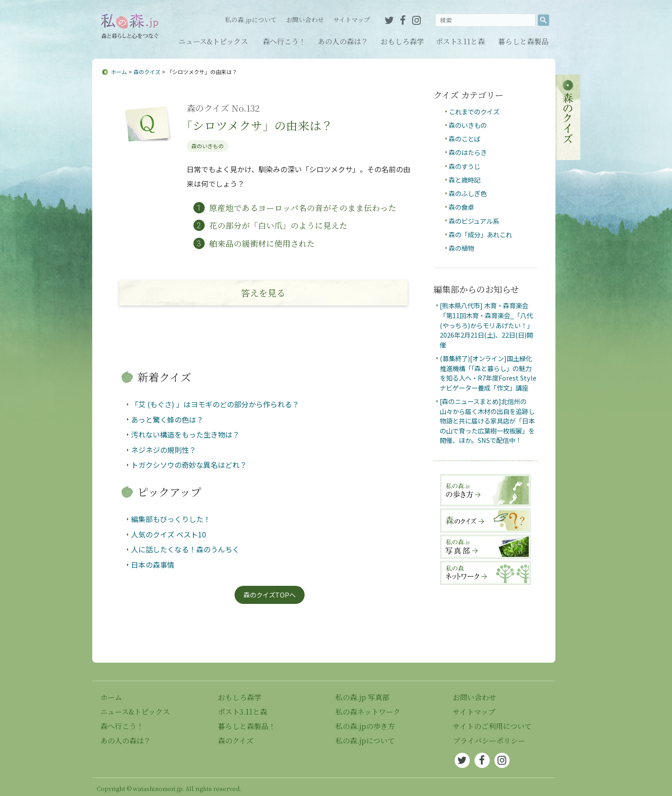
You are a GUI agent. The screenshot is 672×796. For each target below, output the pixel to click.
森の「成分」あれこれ (480, 234)
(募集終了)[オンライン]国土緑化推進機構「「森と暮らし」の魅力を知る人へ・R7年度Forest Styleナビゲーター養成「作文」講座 (488, 373)
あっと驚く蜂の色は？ (167, 419)
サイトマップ (352, 19)
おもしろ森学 (402, 41)
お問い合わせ (305, 19)
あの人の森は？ (343, 41)
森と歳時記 (465, 180)
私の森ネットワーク (368, 712)
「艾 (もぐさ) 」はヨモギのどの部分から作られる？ (215, 404)
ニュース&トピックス (213, 41)
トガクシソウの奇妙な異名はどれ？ (189, 465)
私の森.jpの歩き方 (365, 726)
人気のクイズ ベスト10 (169, 534)
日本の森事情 (153, 565)
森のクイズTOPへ (270, 595)
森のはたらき (468, 152)
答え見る (263, 293)
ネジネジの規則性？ (164, 450)
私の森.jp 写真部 (362, 697)
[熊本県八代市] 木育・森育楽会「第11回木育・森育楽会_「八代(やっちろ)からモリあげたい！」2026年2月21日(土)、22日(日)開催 (486, 325)
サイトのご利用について (492, 726)
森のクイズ (147, 72)
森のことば (465, 139)
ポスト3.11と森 (460, 41)
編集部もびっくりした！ (171, 519)
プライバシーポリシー (489, 741)
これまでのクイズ (474, 111)
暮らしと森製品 (523, 41)
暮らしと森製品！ (247, 726)
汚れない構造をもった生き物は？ (185, 434)
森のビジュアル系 (474, 221)
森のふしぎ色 (468, 193)
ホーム (119, 72)
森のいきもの (207, 146)
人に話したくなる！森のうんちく (185, 549)
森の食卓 (461, 207)
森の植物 (461, 248)
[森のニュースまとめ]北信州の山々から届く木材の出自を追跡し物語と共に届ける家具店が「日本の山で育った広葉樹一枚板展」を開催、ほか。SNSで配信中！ (487, 421)
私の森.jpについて (251, 19)
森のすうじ (465, 166)
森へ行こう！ (284, 41)
